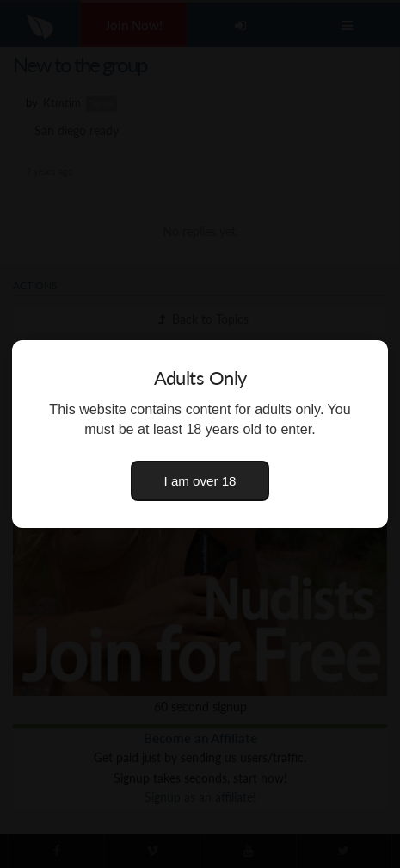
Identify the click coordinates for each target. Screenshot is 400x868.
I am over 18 (200, 481)
